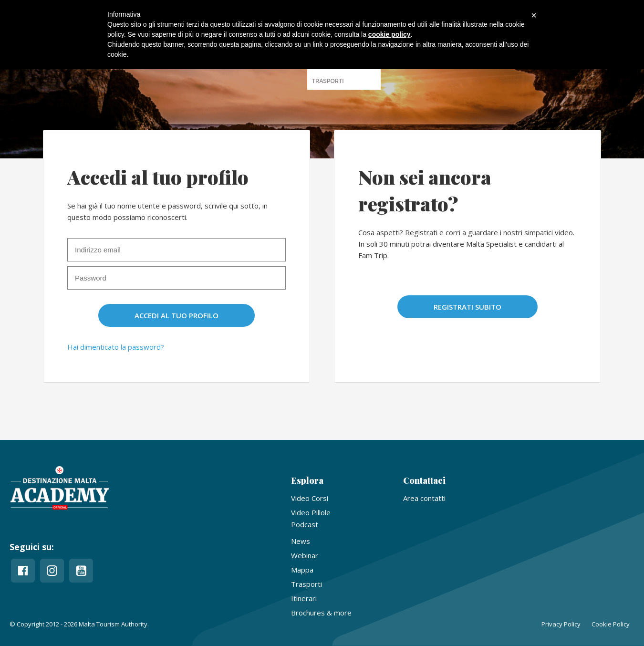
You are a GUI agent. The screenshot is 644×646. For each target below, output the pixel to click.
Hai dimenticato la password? (116, 347)
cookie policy (390, 34)
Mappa (302, 570)
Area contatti (424, 498)
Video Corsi (310, 498)
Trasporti (306, 584)
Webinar (305, 555)
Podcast (305, 524)
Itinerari (304, 598)
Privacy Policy (561, 624)
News (301, 541)
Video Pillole (311, 512)
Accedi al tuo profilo (177, 315)
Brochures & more (321, 613)
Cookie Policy (611, 624)
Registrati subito (467, 307)
